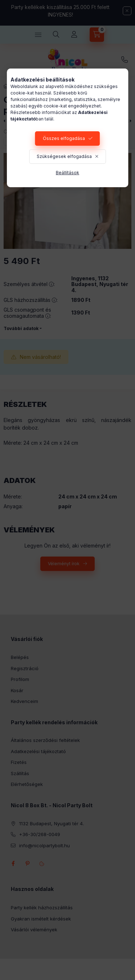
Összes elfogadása (64, 138)
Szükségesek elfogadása (64, 156)
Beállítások (67, 173)
